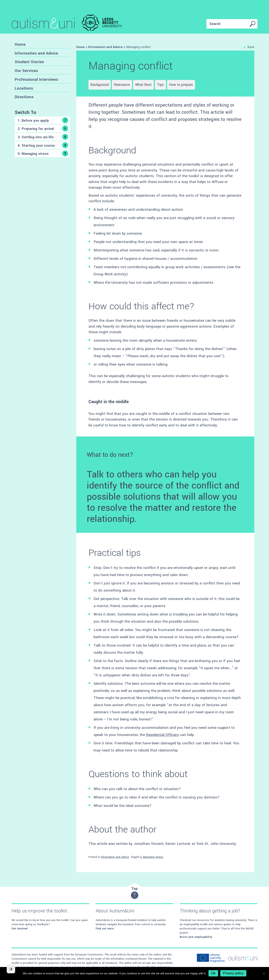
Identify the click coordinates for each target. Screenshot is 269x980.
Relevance (122, 85)
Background (100, 85)
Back (249, 47)
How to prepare (181, 85)
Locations (24, 88)
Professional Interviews (36, 79)
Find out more (105, 929)
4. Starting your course (43, 145)
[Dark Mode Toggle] (11, 969)
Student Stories (29, 62)
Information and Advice (36, 53)
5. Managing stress (43, 153)
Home (20, 44)
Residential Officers (162, 735)
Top (135, 893)
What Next (143, 85)
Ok (213, 973)
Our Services (26, 71)
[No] (264, 973)
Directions (24, 97)
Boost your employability (196, 937)
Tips (160, 85)
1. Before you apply (43, 120)
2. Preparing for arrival (43, 128)
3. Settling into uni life (43, 137)
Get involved (20, 929)
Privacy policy (233, 973)
